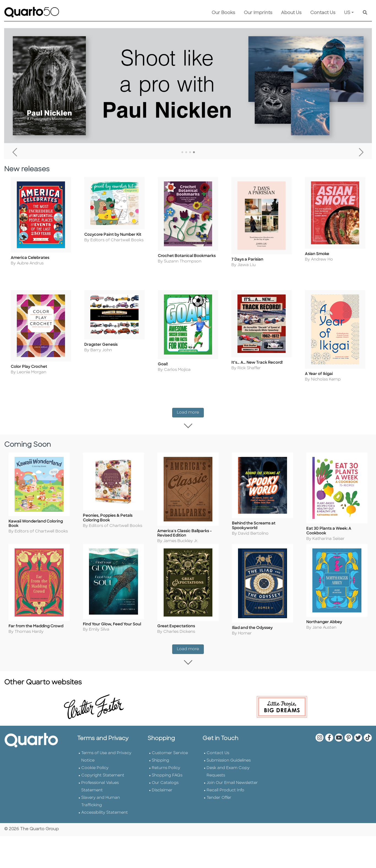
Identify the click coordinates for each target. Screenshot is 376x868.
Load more (190, 419)
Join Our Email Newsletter (232, 792)
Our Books (223, 13)
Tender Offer (219, 807)
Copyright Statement (103, 784)
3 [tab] (190, 152)
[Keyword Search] (365, 13)
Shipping (160, 769)
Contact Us (323, 13)
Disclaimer (162, 799)
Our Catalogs (165, 792)
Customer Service (170, 762)
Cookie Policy (95, 777)
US (347, 13)
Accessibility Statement (105, 822)
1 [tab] (182, 152)
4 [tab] (194, 152)
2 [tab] (186, 152)
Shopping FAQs (167, 784)
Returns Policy (166, 777)
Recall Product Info (225, 799)
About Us (291, 13)
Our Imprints (258, 13)
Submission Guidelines (229, 769)
